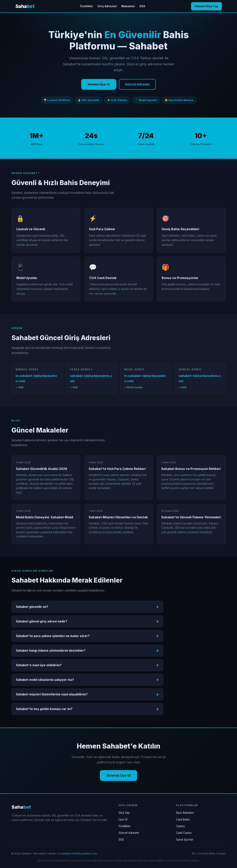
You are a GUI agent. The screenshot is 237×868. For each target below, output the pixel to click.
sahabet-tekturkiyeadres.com (91, 378)
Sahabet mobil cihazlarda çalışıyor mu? (45, 680)
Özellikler (87, 6)
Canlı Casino (184, 833)
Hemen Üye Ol (99, 84)
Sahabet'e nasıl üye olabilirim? (39, 665)
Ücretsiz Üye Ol (118, 775)
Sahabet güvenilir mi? (32, 607)
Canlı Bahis (183, 819)
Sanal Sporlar (185, 839)
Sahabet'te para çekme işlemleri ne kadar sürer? (53, 636)
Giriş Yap (124, 813)
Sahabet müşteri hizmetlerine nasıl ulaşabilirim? (52, 694)
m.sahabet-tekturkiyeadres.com (36, 378)
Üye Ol (123, 819)
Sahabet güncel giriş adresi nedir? (42, 621)
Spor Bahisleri (185, 813)
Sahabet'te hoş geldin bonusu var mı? (44, 709)
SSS (142, 6)
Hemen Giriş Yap (206, 6)
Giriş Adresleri (107, 6)
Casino (180, 826)
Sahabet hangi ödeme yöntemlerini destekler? (51, 651)
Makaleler (128, 6)
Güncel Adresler (137, 84)
